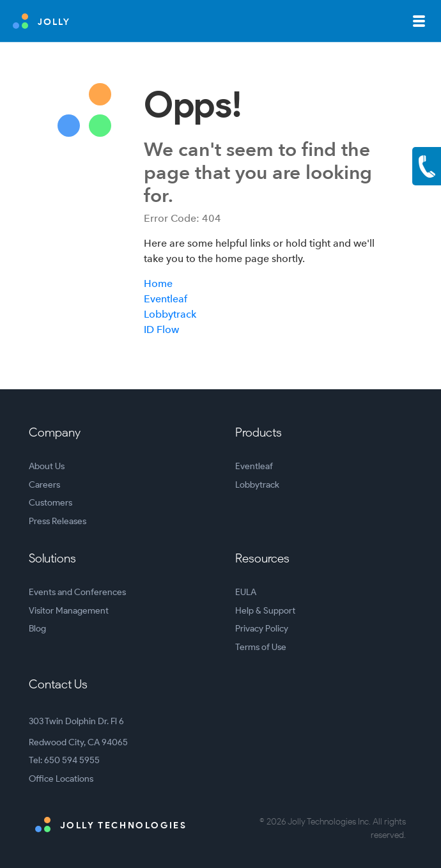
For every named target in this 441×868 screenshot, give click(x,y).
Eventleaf (166, 299)
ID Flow (161, 329)
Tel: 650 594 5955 (64, 760)
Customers (50, 503)
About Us (47, 466)
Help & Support (265, 611)
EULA (246, 592)
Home (158, 283)
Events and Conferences (77, 592)
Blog (37, 629)
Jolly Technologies (111, 825)
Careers (44, 485)
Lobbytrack (170, 314)
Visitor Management (69, 611)
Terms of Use (261, 647)
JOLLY (42, 21)
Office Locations (61, 779)
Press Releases (58, 521)
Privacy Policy (262, 629)
